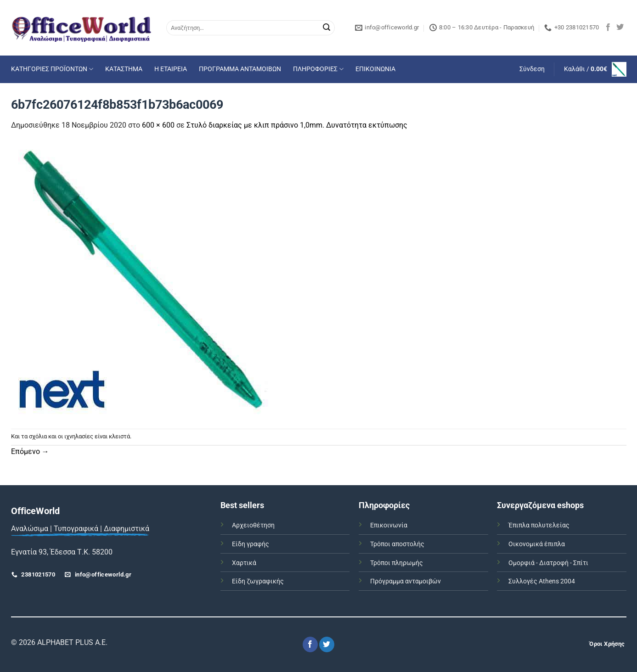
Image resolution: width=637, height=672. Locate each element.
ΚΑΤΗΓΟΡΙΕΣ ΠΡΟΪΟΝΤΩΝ (52, 69)
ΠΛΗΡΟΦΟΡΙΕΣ (318, 69)
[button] (532, 69)
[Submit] (327, 28)
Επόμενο (30, 451)
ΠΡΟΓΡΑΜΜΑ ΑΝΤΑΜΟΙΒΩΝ (240, 69)
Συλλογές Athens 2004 (542, 581)
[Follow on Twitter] (620, 28)
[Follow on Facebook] (608, 28)
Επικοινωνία (389, 525)
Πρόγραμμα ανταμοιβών (406, 581)
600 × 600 (158, 125)
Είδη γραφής (251, 544)
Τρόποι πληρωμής (397, 563)
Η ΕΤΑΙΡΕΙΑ (171, 69)
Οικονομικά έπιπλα (537, 544)
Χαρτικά (244, 563)
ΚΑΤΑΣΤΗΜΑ (124, 69)
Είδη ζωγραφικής (258, 581)
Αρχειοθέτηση (253, 525)
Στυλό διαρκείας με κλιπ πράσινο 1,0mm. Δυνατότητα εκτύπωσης (297, 125)
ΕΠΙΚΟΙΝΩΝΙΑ (375, 69)
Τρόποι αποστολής (397, 544)
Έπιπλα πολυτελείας (539, 525)
